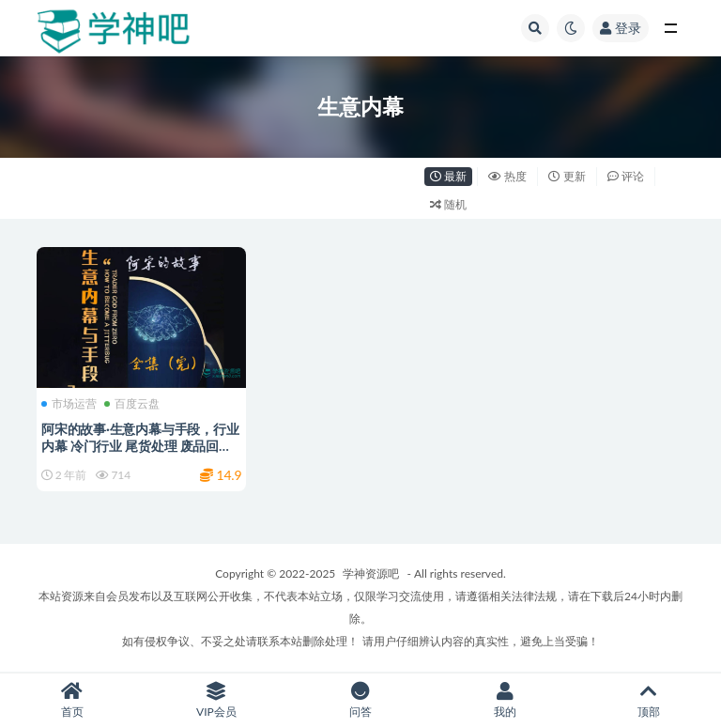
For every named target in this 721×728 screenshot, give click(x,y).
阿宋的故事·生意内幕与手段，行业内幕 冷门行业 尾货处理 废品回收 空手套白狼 (140, 446)
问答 (360, 700)
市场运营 (69, 404)
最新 (448, 176)
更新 (567, 176)
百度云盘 (132, 404)
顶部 (649, 700)
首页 (72, 700)
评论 (626, 176)
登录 (621, 28)
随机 (448, 204)
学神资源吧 (371, 573)
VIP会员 (217, 700)
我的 (505, 700)
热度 (507, 176)
